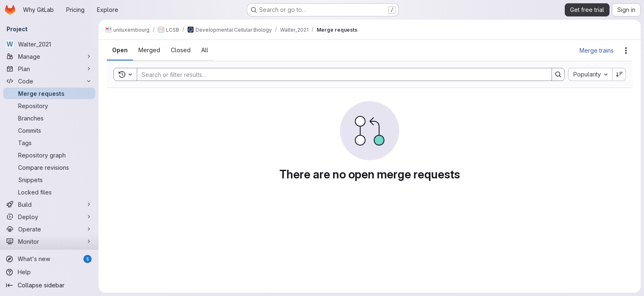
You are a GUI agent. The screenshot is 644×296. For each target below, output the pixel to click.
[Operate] (49, 229)
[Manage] (49, 56)
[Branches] (49, 118)
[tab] (120, 50)
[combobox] (590, 74)
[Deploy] (49, 217)
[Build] (49, 204)
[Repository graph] (49, 155)
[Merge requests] (49, 93)
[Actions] (626, 51)
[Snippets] (49, 180)
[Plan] (49, 69)
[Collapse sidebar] (49, 285)
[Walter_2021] (49, 44)
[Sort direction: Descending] (619, 74)
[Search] (340, 74)
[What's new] (49, 259)
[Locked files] (49, 192)
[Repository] (49, 106)
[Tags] (49, 143)
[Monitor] (49, 241)
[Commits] (49, 130)
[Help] (49, 272)
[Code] (49, 81)
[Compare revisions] (49, 167)
